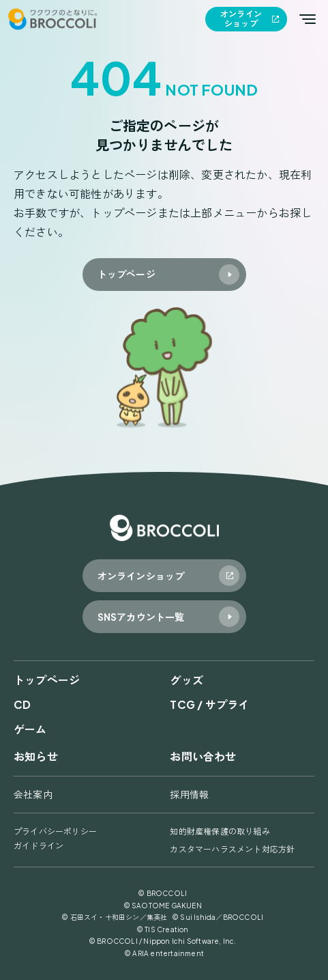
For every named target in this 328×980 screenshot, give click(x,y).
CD (22, 704)
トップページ (47, 680)
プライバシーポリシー (55, 831)
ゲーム (30, 729)
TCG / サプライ (209, 704)
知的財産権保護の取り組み (220, 831)
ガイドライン (39, 846)
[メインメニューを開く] (308, 19)
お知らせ (36, 756)
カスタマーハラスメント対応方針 (232, 849)
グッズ (187, 680)
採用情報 (189, 794)
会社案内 (33, 794)
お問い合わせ (203, 756)
